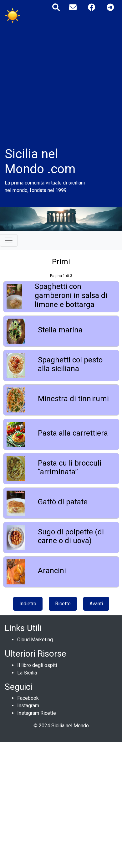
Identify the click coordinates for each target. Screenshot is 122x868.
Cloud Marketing (35, 640)
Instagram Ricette (37, 713)
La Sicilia (27, 673)
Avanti (96, 604)
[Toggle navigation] (9, 240)
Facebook (28, 698)
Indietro (28, 604)
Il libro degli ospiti (37, 665)
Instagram (28, 706)
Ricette (63, 604)
